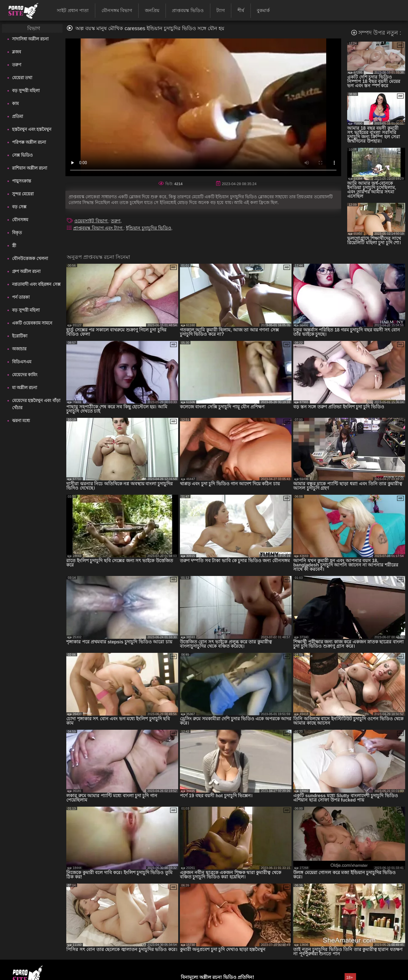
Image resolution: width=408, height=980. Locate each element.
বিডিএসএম (22, 362)
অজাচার (19, 349)
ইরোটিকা (20, 336)
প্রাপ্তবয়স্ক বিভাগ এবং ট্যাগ (98, 228)
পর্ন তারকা (21, 297)
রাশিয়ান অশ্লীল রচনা (30, 168)
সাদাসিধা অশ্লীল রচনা (30, 39)
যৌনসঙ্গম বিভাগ (117, 10)
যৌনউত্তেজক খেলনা (30, 258)
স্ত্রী (14, 246)
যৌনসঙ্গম (20, 220)
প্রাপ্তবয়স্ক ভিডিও (188, 10)
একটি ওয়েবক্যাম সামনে (32, 323)
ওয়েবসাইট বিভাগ (91, 221)
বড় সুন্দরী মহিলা (26, 91)
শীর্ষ (241, 10)
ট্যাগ (220, 10)
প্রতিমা (18, 116)
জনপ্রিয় (152, 10)
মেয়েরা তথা (22, 78)
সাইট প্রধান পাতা (73, 10)
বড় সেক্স (19, 207)
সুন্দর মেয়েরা (23, 194)
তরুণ (17, 65)
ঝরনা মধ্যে (21, 421)
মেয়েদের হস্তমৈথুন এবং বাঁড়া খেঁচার (36, 404)
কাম (15, 103)
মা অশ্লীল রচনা (25, 388)
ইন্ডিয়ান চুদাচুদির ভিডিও (149, 228)
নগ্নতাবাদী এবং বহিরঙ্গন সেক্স (36, 284)
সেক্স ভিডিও (22, 155)
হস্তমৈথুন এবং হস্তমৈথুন (32, 129)
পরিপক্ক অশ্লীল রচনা (29, 142)
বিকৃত (17, 233)
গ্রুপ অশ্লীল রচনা (26, 271)
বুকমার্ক (263, 10)
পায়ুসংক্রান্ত (22, 181)
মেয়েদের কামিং (25, 375)
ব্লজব (16, 52)
